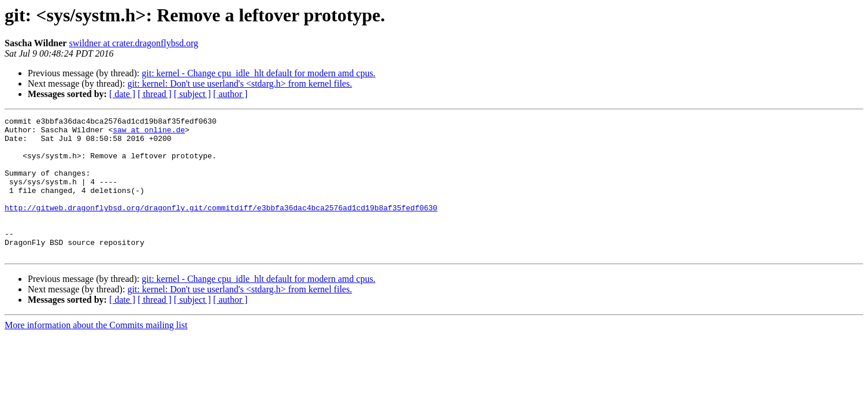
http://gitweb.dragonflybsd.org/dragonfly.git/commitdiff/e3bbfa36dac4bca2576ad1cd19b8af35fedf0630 (221, 226)
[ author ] (231, 94)
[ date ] (122, 94)
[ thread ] (155, 94)
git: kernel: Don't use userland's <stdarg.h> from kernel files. (240, 83)
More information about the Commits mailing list (96, 353)
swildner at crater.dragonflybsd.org (133, 43)
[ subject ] (192, 94)
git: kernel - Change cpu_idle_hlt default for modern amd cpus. (258, 73)
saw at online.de (149, 133)
